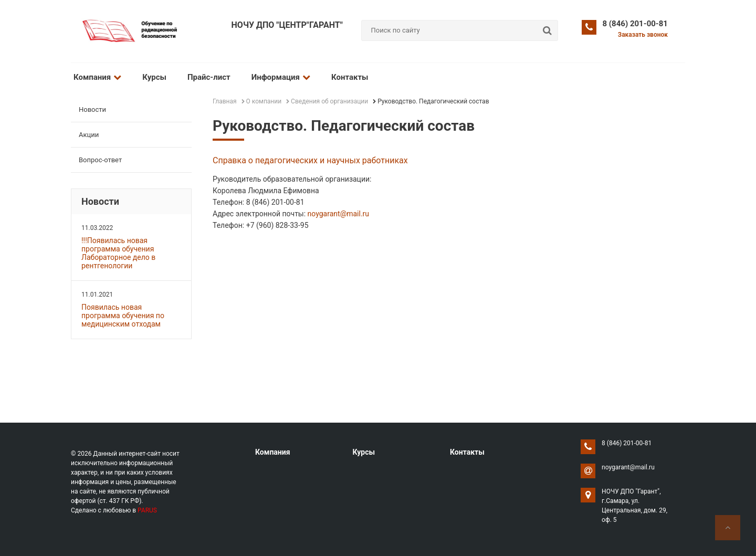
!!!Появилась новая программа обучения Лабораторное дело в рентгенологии (118, 253)
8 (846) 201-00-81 (635, 24)
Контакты (350, 77)
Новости (92, 109)
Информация (281, 77)
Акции (89, 135)
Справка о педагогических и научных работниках (310, 160)
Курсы (154, 77)
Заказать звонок (643, 35)
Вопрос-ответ (100, 160)
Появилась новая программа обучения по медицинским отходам (123, 316)
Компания (97, 77)
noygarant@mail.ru (338, 214)
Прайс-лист (209, 77)
